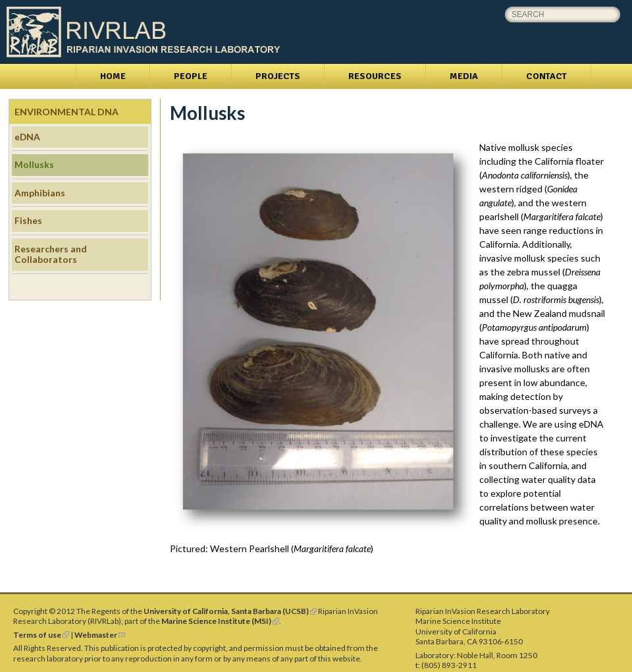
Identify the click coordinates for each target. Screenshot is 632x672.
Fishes (28, 220)
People (191, 76)
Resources (375, 76)
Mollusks (34, 164)
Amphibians (40, 193)
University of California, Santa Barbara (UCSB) (230, 611)
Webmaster (100, 635)
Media (464, 76)
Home (113, 76)
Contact (546, 76)
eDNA (27, 137)
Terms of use (41, 635)
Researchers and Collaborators (51, 254)
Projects (278, 76)
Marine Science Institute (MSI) (220, 621)
